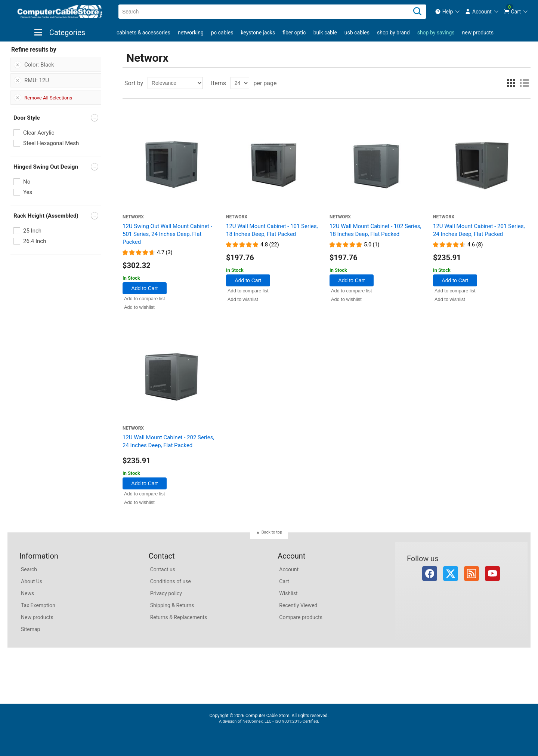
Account (289, 569)
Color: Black (39, 65)
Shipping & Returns (172, 605)
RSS (471, 574)
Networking (191, 33)
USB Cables (357, 33)
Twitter (451, 574)
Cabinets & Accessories (143, 33)
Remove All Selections (48, 98)
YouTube (492, 574)
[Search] (417, 12)
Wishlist (288, 593)
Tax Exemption (38, 605)
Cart (284, 581)
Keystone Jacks (258, 33)
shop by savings (436, 33)
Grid (511, 83)
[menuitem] (448, 12)
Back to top (272, 532)
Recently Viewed (298, 605)
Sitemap (30, 629)
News (27, 593)
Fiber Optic (294, 33)
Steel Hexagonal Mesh (51, 143)
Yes (28, 192)
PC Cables (222, 33)
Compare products (301, 617)
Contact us (163, 569)
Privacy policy (166, 593)
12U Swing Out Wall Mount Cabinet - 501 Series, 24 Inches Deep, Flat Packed (167, 234)
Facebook (430, 574)
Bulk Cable (325, 33)
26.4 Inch (35, 241)
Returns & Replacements (179, 617)
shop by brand (393, 33)
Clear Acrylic (39, 133)
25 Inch (32, 231)
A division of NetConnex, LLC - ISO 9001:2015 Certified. (269, 721)
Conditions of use (171, 581)
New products (478, 33)
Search (29, 569)
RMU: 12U (37, 80)
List (524, 83)
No (27, 182)
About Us (32, 581)
